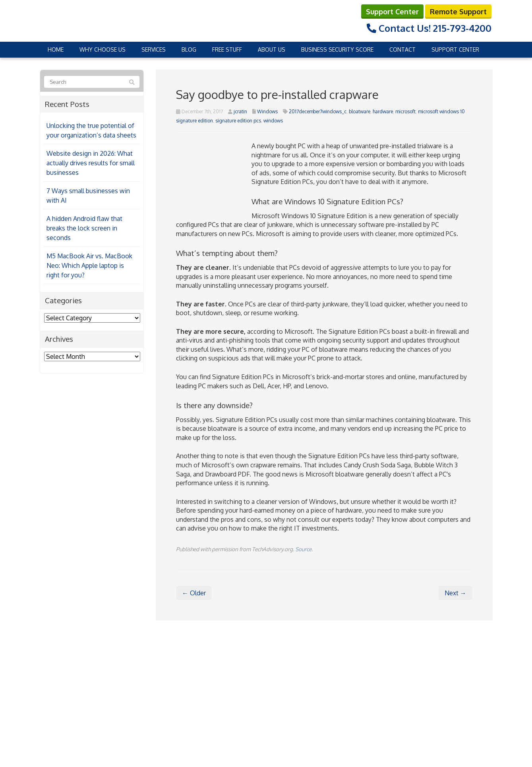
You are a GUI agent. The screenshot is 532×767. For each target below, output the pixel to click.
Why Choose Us (103, 49)
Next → (456, 593)
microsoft (405, 111)
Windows (267, 111)
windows (273, 120)
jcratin (240, 111)
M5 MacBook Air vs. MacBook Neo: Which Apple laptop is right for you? (89, 265)
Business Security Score (337, 49)
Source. (304, 549)
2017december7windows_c (318, 111)
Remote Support (458, 11)
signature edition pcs (238, 120)
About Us (272, 49)
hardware (383, 111)
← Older (194, 593)
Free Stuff (227, 49)
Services (154, 49)
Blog (189, 49)
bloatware (360, 111)
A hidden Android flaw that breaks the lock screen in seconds (84, 228)
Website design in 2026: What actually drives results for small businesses (91, 163)
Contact (402, 49)
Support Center (392, 11)
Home (56, 49)
